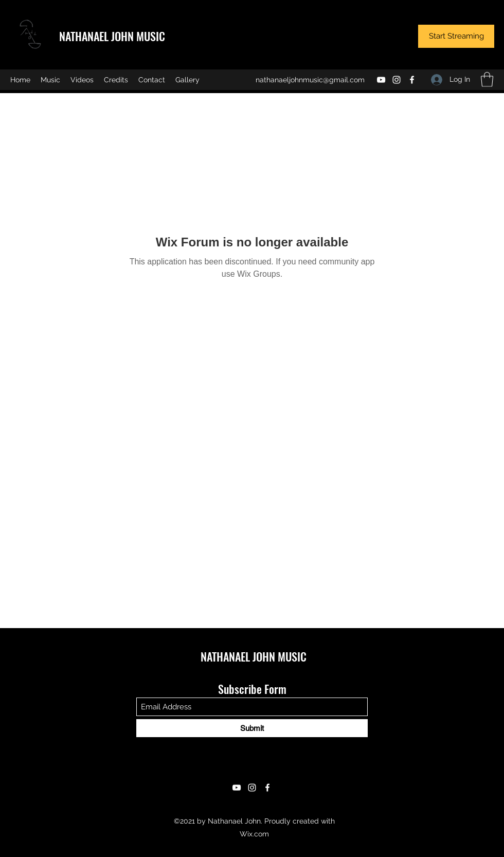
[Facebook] (412, 80)
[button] (487, 79)
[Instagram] (397, 80)
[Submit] (252, 728)
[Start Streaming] (456, 36)
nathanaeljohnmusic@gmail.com (310, 80)
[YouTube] (381, 80)
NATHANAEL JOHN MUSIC (112, 36)
